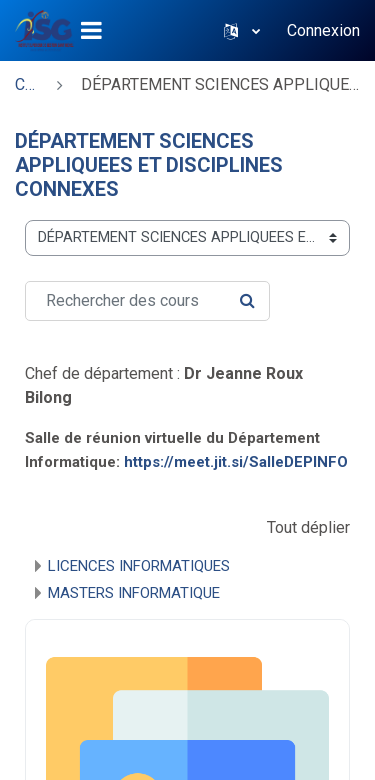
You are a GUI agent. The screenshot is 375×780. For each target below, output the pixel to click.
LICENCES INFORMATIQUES (139, 566)
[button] (242, 30)
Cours (27, 84)
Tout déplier (308, 527)
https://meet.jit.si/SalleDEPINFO (236, 462)
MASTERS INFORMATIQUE (134, 593)
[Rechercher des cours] (147, 301)
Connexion (323, 30)
